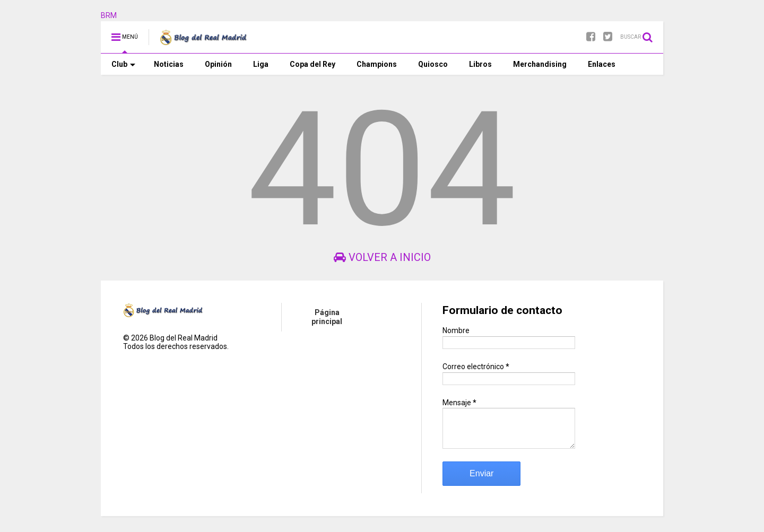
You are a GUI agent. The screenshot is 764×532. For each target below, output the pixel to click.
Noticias (169, 64)
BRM (109, 15)
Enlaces (602, 64)
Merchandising (540, 64)
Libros (480, 64)
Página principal (327, 317)
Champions (377, 64)
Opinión (218, 64)
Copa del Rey (312, 64)
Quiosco (433, 64)
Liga (261, 64)
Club (123, 64)
